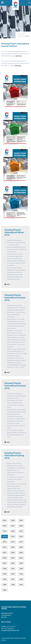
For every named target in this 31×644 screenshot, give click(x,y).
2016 (5, 536)
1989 (5, 585)
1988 (13, 585)
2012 (13, 542)
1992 (5, 579)
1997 (13, 569)
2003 (13, 558)
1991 (13, 579)
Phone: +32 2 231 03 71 (8, 627)
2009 (13, 547)
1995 (5, 574)
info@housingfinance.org (10, 630)
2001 (5, 563)
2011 (21, 542)
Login (7, 284)
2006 (13, 553)
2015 (13, 536)
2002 (21, 558)
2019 (5, 531)
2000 (13, 563)
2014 (21, 536)
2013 (5, 542)
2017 (21, 531)
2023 (21, 520)
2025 (5, 520)
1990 (21, 579)
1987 (21, 585)
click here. (19, 56)
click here (18, 66)
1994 (13, 574)
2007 (5, 553)
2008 (21, 547)
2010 (5, 547)
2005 (21, 553)
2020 (21, 526)
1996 (21, 569)
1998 (5, 569)
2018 (13, 531)
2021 (13, 526)
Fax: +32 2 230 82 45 (7, 629)
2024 (13, 520)
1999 (21, 563)
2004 (5, 558)
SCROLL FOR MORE (7, 36)
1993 (21, 574)
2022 (5, 526)
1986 (5, 590)
